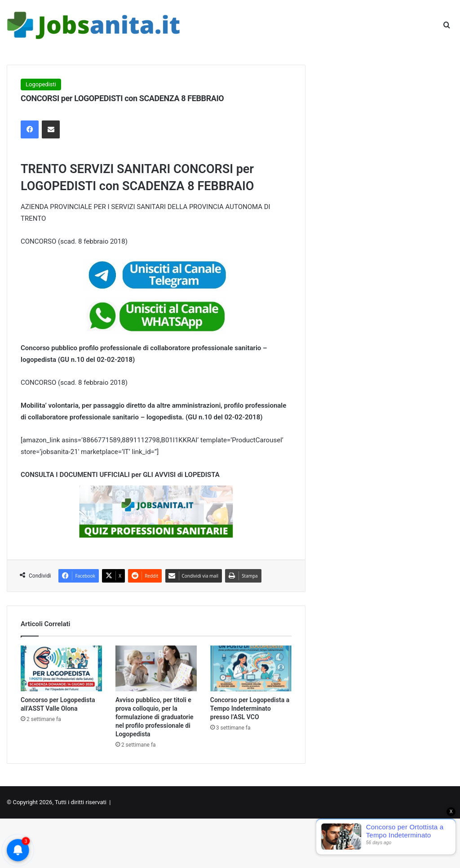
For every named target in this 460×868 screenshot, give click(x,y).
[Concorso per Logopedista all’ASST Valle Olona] (61, 668)
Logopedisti (41, 84)
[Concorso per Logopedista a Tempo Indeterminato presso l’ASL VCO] (251, 668)
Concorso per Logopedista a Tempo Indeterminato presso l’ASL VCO (250, 708)
